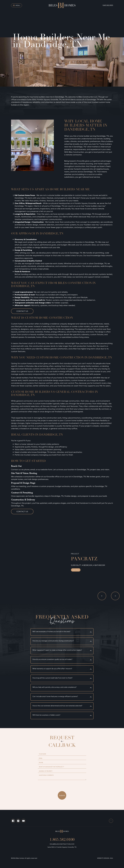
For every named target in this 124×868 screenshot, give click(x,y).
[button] (102, 596)
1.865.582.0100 (108, 5)
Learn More (76, 570)
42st (111, 858)
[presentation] (62, 784)
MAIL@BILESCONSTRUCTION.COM (62, 844)
